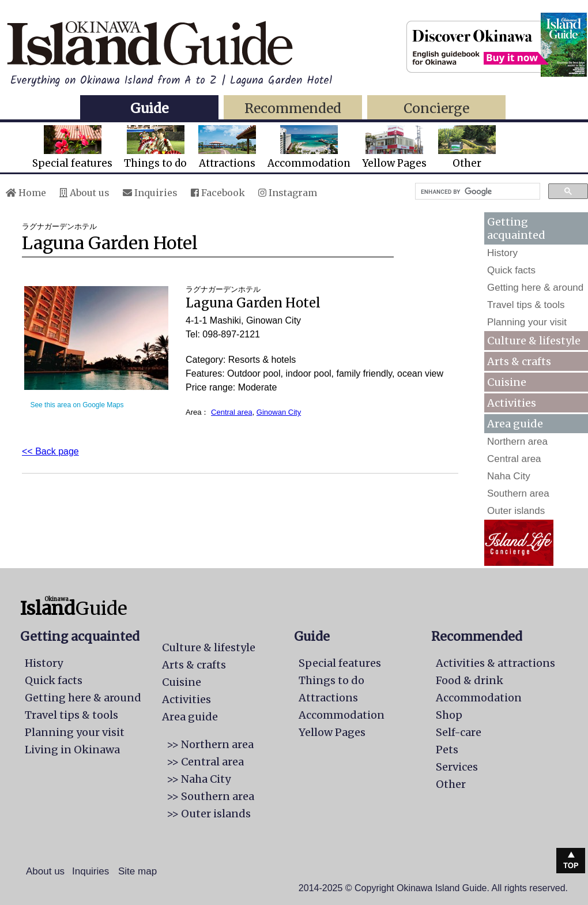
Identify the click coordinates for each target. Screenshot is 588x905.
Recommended (293, 108)
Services (457, 767)
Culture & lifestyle (534, 341)
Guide (149, 108)
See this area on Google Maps (77, 405)
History (502, 253)
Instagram (288, 193)
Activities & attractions (495, 663)
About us (84, 193)
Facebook (218, 193)
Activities (512, 403)
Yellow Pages (394, 147)
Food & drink (470, 680)
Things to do (155, 147)
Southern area (518, 493)
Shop (449, 715)
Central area (232, 412)
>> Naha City (199, 779)
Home (26, 193)
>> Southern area (210, 796)
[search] (476, 191)
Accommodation (309, 147)
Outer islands (516, 511)
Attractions (227, 147)
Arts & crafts (519, 361)
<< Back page (50, 451)
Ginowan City (279, 412)
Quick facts (511, 270)
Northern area (517, 442)
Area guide (190, 717)
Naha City (509, 476)
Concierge (436, 108)
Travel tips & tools (526, 305)
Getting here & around (535, 288)
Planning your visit (527, 322)
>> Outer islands (209, 814)
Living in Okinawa (72, 750)
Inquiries (150, 193)
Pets (447, 750)
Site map (137, 871)
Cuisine (507, 382)
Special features (72, 147)
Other (467, 147)
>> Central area (205, 762)
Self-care (459, 732)
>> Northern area (210, 744)
